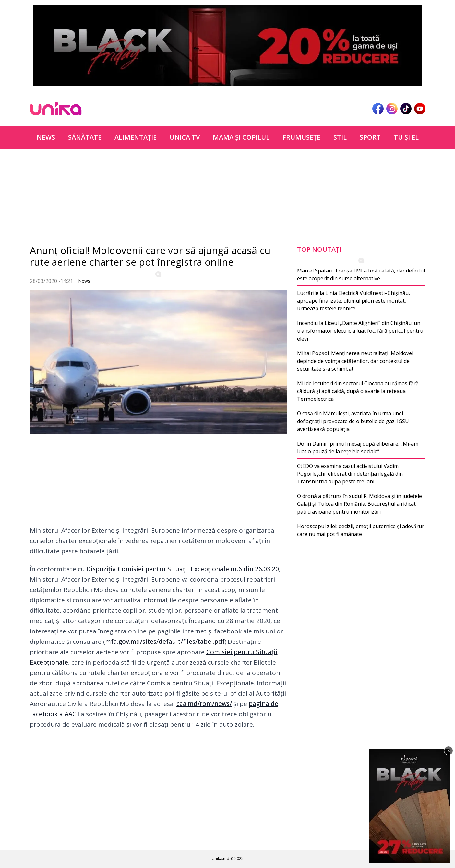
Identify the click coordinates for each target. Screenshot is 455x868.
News (46, 137)
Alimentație (136, 137)
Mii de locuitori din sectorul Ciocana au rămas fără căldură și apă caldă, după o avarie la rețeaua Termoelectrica (358, 391)
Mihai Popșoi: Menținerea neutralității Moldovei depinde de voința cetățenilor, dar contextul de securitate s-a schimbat (355, 361)
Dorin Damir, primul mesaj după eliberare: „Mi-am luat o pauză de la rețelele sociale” (358, 447)
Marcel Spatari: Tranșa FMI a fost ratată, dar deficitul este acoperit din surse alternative (361, 274)
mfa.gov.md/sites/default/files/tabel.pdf (165, 642)
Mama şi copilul (241, 137)
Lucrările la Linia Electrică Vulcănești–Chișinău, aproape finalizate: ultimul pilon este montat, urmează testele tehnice (353, 301)
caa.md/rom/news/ (204, 704)
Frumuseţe (301, 137)
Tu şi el (406, 137)
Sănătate (85, 137)
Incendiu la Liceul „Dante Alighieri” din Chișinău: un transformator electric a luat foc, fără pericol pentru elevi (360, 331)
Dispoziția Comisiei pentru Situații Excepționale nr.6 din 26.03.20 (183, 569)
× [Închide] (449, 751)
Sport (370, 137)
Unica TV (185, 137)
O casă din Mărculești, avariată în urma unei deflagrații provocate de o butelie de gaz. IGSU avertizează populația (353, 421)
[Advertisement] (158, 199)
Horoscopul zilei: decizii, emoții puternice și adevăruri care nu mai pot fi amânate (361, 530)
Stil (340, 137)
